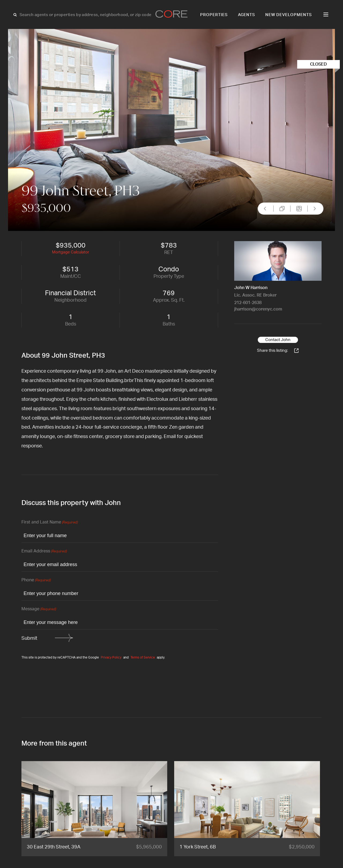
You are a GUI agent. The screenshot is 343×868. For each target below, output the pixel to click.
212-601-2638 (248, 303)
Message (39, 609)
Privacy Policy (111, 657)
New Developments (289, 15)
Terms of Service (143, 657)
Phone (36, 580)
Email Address (44, 551)
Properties (214, 15)
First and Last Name (50, 523)
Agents (247, 15)
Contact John (278, 340)
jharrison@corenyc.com (258, 309)
